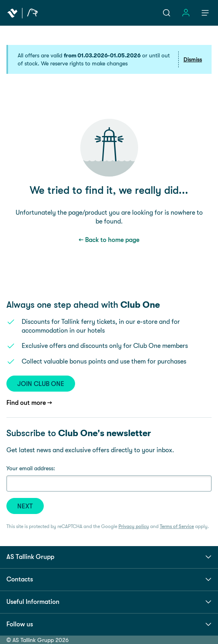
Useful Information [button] (109, 602)
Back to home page (112, 240)
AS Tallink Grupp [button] (109, 557)
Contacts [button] (109, 579)
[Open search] (167, 13)
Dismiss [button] (193, 59)
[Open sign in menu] (186, 13)
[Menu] (205, 13)
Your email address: (31, 468)
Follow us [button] (109, 624)
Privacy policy (134, 526)
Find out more (26, 403)
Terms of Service (177, 526)
